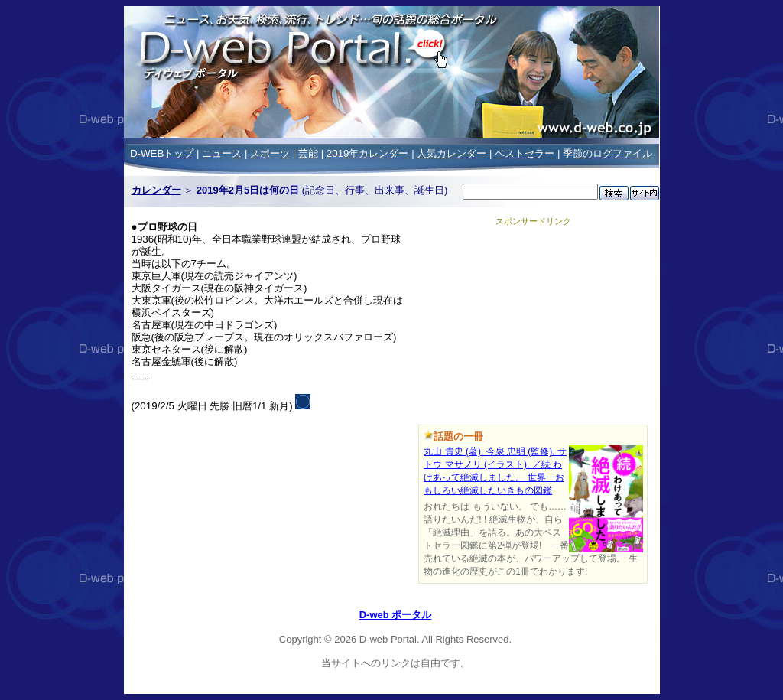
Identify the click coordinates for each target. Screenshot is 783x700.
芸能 (308, 153)
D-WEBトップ (162, 153)
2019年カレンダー (368, 153)
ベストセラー (525, 153)
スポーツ (270, 153)
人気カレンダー (452, 153)
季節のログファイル (608, 153)
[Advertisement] (533, 323)
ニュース (222, 153)
